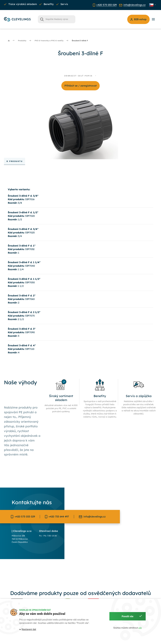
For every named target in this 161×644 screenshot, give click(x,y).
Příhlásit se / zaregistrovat (80, 86)
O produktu (15, 161)
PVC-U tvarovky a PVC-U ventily (49, 41)
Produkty (22, 41)
